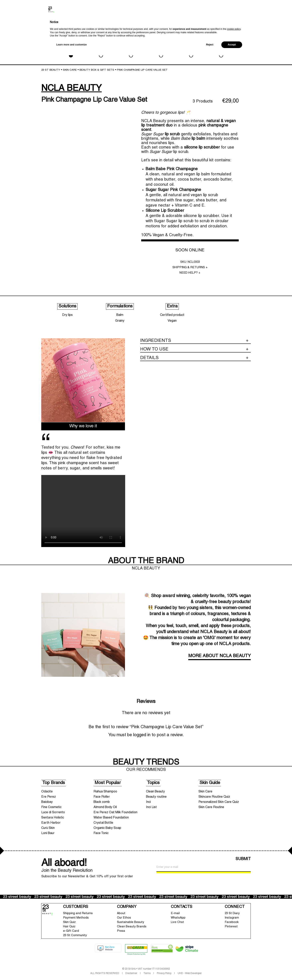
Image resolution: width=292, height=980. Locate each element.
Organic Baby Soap (107, 828)
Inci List (151, 807)
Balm (120, 315)
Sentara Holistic (53, 818)
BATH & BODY (131, 50)
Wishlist (263, 23)
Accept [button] (232, 969)
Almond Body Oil (105, 807)
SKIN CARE (71, 50)
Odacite (47, 792)
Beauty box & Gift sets (97, 70)
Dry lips (67, 315)
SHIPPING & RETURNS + (190, 267)
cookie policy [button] (234, 954)
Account (255, 23)
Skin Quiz (69, 922)
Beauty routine (156, 797)
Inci (148, 802)
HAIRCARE (161, 50)
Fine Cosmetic (51, 807)
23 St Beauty (51, 70)
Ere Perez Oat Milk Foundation (115, 812)
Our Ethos (124, 918)
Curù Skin (48, 828)
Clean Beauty (155, 792)
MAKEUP (101, 50)
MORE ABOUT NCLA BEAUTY (220, 656)
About (121, 913)
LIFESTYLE (191, 50)
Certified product (172, 315)
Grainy (120, 321)
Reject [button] (210, 969)
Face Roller (102, 797)
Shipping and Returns (78, 913)
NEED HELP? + (190, 273)
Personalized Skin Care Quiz (219, 802)
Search (246, 24)
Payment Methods (76, 918)
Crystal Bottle (103, 823)
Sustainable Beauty (131, 922)
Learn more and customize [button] (71, 969)
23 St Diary (232, 913)
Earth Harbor (51, 823)
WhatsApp (178, 918)
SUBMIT (243, 859)
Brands (239, 24)
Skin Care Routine (211, 807)
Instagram (232, 918)
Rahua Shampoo (105, 792)
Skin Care (205, 792)
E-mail (175, 913)
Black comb (102, 802)
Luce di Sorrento (53, 812)
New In (230, 25)
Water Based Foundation (111, 818)
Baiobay (47, 802)
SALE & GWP (221, 50)
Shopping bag (273, 21)
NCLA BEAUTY (71, 89)
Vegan (172, 321)
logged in (142, 735)
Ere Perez (49, 797)
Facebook (232, 922)
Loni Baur (48, 833)
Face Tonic (101, 833)
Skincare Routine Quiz (214, 797)
